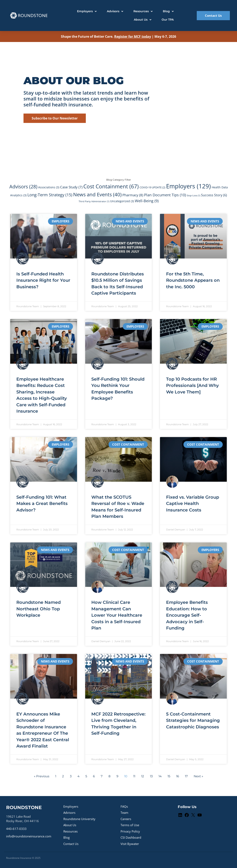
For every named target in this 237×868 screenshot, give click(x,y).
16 (178, 776)
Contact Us (71, 844)
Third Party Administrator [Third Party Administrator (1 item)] (94, 201)
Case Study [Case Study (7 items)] (71, 187)
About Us (70, 825)
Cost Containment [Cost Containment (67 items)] (111, 186)
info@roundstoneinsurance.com (29, 836)
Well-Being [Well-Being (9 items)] (147, 201)
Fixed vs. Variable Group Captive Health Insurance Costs (193, 504)
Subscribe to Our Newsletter (55, 118)
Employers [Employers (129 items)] (188, 186)
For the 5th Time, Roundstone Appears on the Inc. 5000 (193, 280)
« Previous (42, 776)
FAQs (124, 806)
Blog (67, 837)
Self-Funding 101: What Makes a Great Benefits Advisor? (42, 504)
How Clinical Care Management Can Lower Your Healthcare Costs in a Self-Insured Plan (117, 615)
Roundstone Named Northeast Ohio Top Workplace (39, 609)
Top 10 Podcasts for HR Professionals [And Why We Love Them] (192, 385)
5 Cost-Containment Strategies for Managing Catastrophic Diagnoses (193, 720)
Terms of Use (130, 825)
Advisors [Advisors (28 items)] (23, 187)
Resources (70, 831)
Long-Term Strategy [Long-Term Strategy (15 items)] (50, 195)
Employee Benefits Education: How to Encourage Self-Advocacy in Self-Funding (187, 615)
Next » (198, 776)
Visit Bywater (130, 844)
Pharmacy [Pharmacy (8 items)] (133, 195)
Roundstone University (79, 819)
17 (186, 776)
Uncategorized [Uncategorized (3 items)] (122, 201)
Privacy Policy (130, 831)
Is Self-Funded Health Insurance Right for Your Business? (43, 280)
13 (151, 776)
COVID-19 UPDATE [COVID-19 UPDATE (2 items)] (152, 187)
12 (143, 776)
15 (169, 776)
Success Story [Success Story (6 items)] (214, 195)
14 (160, 776)
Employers (71, 806)
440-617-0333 (16, 829)
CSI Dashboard (131, 837)
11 (134, 776)
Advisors (69, 813)
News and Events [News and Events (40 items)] (97, 194)
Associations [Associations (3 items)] (49, 187)
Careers (126, 819)
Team (124, 813)
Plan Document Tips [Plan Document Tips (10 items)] (165, 195)
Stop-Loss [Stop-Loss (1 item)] (193, 195)
